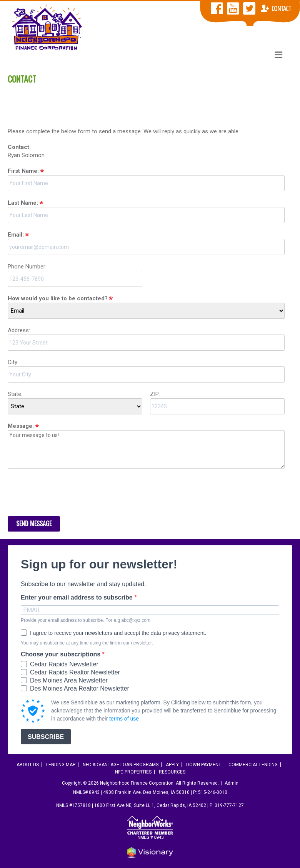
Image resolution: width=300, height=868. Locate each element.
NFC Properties (133, 772)
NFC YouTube (233, 8)
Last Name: (23, 203)
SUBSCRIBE (46, 737)
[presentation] (66, 494)
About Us (28, 765)
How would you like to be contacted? (58, 298)
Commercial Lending (253, 765)
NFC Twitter (249, 8)
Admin (232, 783)
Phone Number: (27, 267)
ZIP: (155, 394)
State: (15, 394)
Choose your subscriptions (62, 654)
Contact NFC (276, 8)
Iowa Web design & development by (150, 853)
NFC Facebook (217, 8)
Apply (172, 765)
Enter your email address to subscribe (77, 598)
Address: (19, 330)
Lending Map (61, 765)
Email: (16, 235)
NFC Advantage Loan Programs (121, 765)
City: (13, 362)
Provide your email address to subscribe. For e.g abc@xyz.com (86, 620)
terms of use (124, 719)
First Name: (23, 171)
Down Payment (204, 765)
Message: (21, 426)
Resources (172, 772)
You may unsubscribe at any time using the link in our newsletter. (87, 643)
